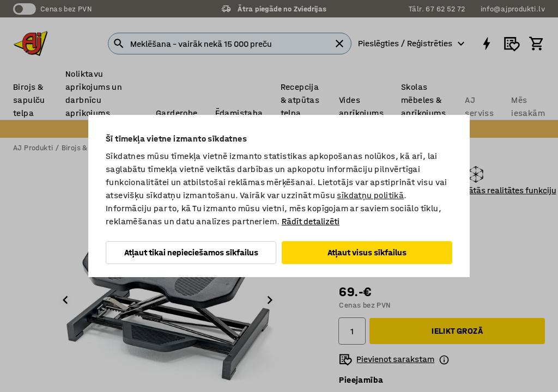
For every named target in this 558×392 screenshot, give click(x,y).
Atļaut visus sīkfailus (367, 252)
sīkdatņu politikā (370, 195)
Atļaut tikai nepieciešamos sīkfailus (191, 252)
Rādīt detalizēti (311, 221)
